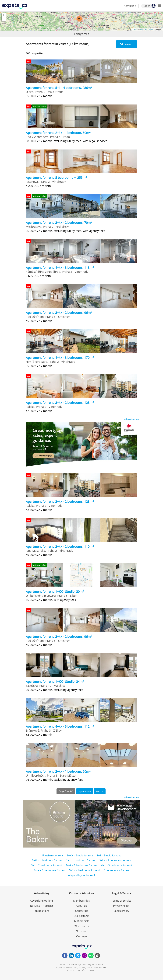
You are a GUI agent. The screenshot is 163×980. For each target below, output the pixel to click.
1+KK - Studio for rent (80, 856)
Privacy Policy (121, 906)
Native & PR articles (42, 906)
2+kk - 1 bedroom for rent (47, 860)
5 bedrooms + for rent (117, 870)
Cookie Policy (121, 911)
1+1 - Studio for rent (109, 856)
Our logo (81, 936)
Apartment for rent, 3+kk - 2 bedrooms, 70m (59, 223)
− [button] (4, 19)
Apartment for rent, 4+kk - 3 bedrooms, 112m (60, 726)
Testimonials (81, 921)
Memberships (81, 901)
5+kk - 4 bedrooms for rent (49, 870)
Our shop (82, 931)
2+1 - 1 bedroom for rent (81, 860)
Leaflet (134, 29)
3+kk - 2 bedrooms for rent (115, 860)
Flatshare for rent (53, 856)
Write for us (82, 926)
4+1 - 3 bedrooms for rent (117, 865)
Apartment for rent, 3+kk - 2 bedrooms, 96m (59, 313)
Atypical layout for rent (81, 875)
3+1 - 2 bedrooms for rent (46, 865)
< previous (85, 791)
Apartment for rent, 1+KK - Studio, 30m (55, 592)
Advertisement (132, 419)
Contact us (82, 911)
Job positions (42, 911)
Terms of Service (121, 901)
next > (100, 791)
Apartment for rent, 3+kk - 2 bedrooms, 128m (60, 403)
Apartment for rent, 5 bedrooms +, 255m (56, 178)
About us (81, 906)
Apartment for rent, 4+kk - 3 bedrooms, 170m (60, 358)
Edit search (127, 44)
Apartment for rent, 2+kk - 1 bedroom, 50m (58, 133)
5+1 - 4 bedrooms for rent (84, 870)
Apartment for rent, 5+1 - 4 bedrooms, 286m (59, 88)
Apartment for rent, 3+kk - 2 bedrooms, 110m (60, 547)
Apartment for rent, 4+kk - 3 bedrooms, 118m (60, 268)
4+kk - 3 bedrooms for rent (81, 865)
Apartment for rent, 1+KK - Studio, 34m (55, 682)
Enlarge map (82, 34)
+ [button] (4, 15)
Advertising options (42, 901)
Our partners (82, 916)
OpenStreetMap (146, 29)
